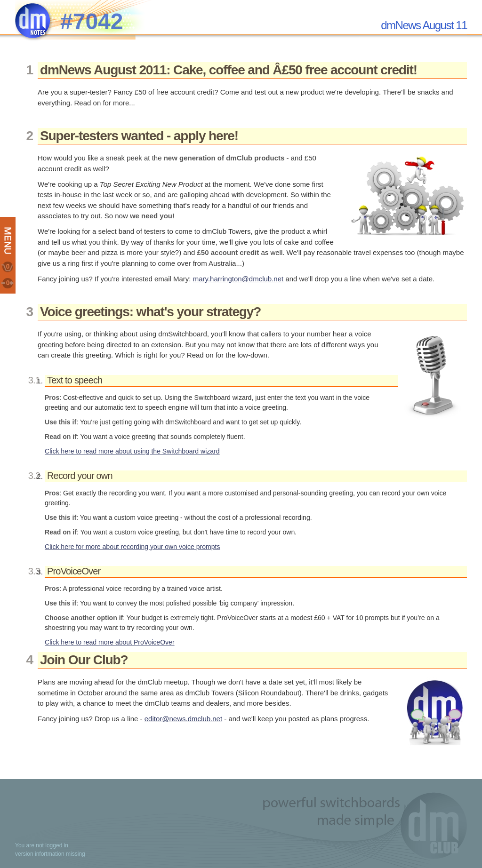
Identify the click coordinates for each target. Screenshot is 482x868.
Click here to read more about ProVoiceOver (110, 642)
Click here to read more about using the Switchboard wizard (132, 451)
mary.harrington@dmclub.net (238, 279)
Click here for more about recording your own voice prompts (132, 547)
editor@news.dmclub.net (183, 719)
